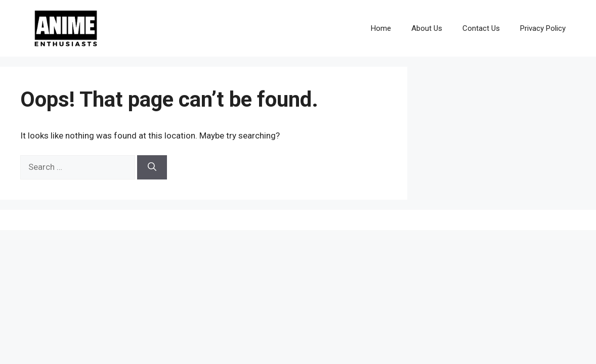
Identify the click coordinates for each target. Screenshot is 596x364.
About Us (427, 28)
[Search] (152, 167)
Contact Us (481, 28)
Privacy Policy (543, 28)
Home (381, 28)
